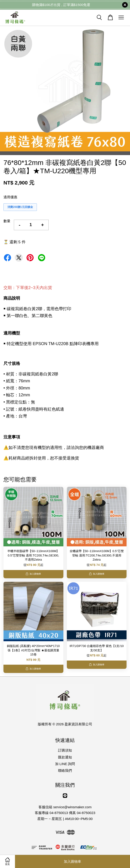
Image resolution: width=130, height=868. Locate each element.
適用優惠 (10, 197)
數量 (7, 221)
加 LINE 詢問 (65, 764)
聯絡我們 (65, 770)
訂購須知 (65, 750)
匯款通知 (65, 757)
